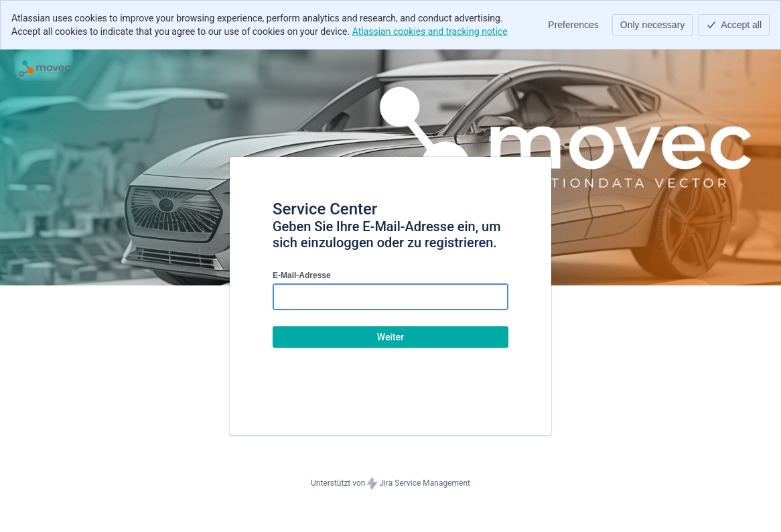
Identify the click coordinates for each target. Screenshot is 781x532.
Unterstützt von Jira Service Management (390, 484)
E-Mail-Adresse (302, 275)
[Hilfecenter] (45, 68)
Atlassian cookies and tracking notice (430, 31)
